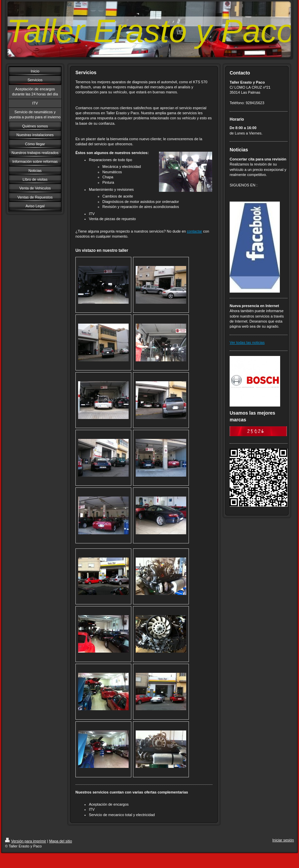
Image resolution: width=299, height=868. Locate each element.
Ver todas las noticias (247, 342)
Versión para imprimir (26, 841)
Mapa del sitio (61, 841)
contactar (194, 231)
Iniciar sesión (283, 840)
